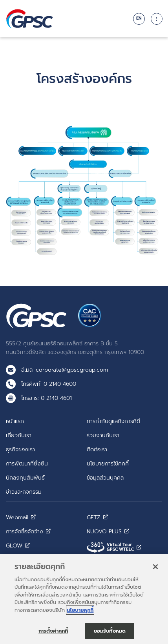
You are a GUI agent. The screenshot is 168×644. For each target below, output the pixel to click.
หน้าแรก (15, 421)
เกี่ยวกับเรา (19, 435)
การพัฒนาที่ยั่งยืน (27, 463)
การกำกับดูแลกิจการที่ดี (113, 421)
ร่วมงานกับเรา (103, 435)
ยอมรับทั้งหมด (110, 634)
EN (139, 18)
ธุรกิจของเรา (20, 449)
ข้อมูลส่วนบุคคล (105, 478)
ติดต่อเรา (97, 449)
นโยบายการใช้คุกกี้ (108, 463)
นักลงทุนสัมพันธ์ (25, 478)
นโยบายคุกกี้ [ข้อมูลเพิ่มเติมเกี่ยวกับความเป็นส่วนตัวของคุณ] (80, 613)
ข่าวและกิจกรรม (24, 492)
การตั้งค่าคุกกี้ (53, 634)
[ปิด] (155, 570)
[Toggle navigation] (157, 19)
